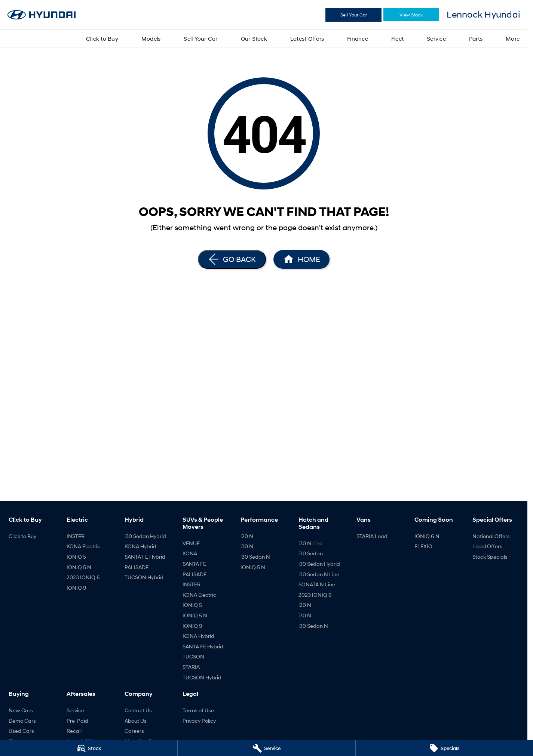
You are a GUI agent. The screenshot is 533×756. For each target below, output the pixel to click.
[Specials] (444, 748)
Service (436, 38)
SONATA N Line (317, 584)
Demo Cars (22, 721)
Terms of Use (198, 710)
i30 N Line (310, 543)
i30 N (247, 546)
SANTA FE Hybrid (145, 557)
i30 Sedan (311, 553)
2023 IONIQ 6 (83, 577)
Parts (476, 38)
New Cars (21, 710)
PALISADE (137, 567)
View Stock (411, 15)
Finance (358, 38)
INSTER (76, 536)
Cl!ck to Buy (102, 38)
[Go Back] (232, 259)
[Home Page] (301, 259)
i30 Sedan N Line (319, 574)
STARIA (191, 667)
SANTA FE (194, 564)
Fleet (397, 38)
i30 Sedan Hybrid (145, 536)
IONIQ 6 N (427, 536)
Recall (74, 731)
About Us (136, 721)
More (513, 38)
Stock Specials (490, 557)
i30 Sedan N (255, 557)
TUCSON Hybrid (144, 577)
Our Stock (254, 38)
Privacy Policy (199, 721)
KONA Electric (83, 546)
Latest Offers (307, 38)
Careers (134, 731)
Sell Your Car (354, 15)
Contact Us (138, 710)
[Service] (266, 748)
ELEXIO (423, 546)
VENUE (191, 543)
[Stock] (89, 748)
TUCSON (193, 656)
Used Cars (21, 731)
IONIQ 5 (76, 557)
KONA (190, 553)
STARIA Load (372, 536)
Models (151, 38)
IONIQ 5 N (79, 567)
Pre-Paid (77, 721)
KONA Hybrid (140, 546)
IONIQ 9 (76, 588)
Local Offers (487, 546)
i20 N (247, 536)
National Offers (491, 536)
